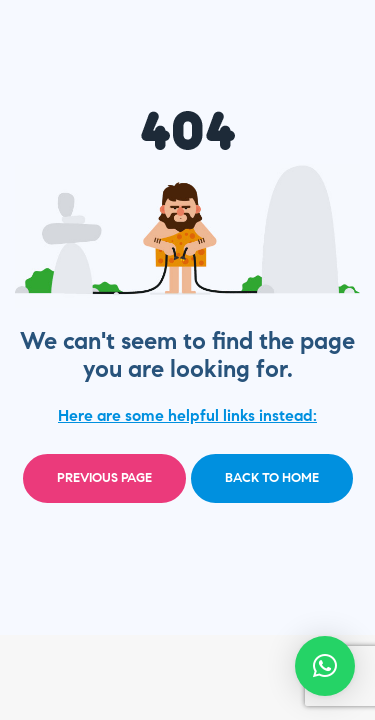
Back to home (272, 478)
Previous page (104, 478)
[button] (325, 666)
